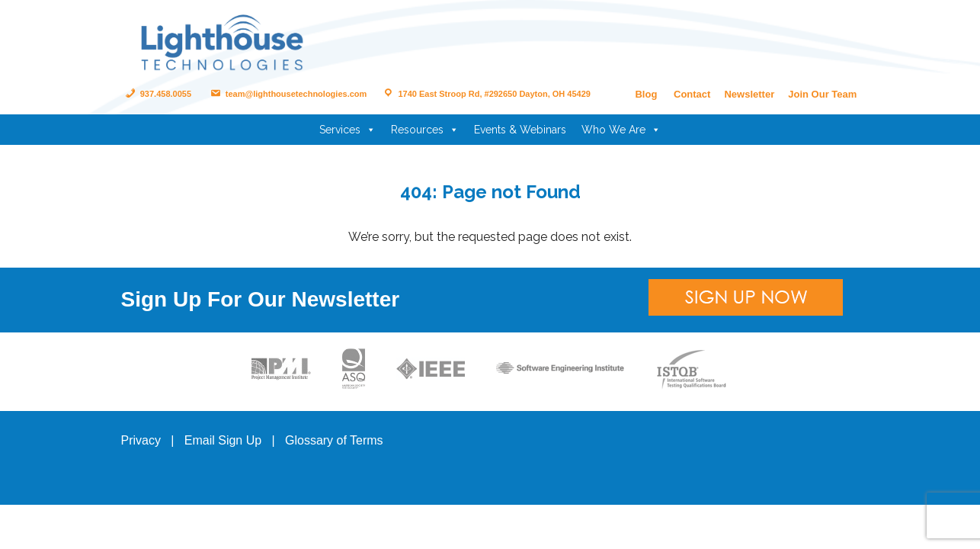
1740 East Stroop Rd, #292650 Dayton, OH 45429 (485, 94)
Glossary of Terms (334, 440)
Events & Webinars (520, 130)
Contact (692, 94)
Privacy (141, 440)
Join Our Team (822, 94)
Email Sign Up (223, 440)
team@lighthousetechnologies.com (288, 94)
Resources (425, 130)
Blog (646, 94)
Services (347, 130)
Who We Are (621, 130)
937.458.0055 (157, 94)
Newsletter (749, 94)
